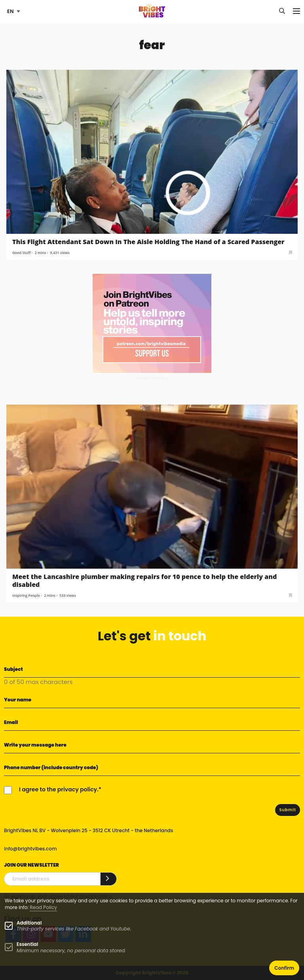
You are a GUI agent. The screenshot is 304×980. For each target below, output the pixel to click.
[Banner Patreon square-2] (152, 323)
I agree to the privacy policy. (59, 789)
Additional (29, 923)
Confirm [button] (284, 968)
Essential (27, 944)
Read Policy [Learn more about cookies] (43, 907)
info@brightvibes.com (30, 849)
